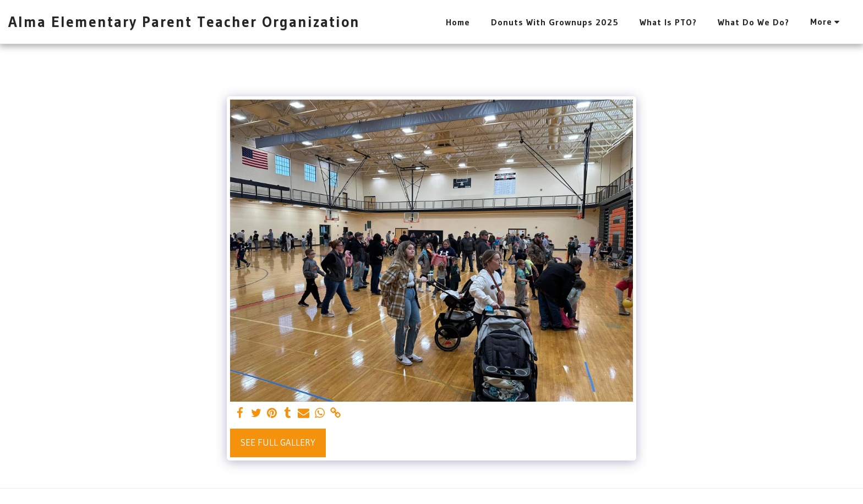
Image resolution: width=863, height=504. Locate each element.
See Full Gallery (278, 442)
